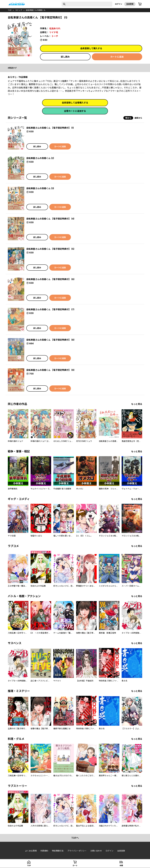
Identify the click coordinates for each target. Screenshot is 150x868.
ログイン (119, 4)
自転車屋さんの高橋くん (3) (40, 188)
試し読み (65, 57)
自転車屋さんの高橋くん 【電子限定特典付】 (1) (50, 128)
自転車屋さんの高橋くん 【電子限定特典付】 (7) (50, 309)
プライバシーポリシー (77, 851)
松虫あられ (55, 28)
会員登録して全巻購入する (75, 103)
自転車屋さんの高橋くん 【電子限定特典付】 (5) (50, 249)
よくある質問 (31, 851)
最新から (138, 118)
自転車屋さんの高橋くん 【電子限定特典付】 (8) (50, 340)
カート (75, 865)
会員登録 (130, 4)
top (10, 10)
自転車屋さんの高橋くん (36, 10)
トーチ (55, 36)
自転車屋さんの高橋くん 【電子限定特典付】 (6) (50, 279)
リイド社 (54, 32)
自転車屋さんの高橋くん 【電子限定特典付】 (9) (50, 370)
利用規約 (44, 851)
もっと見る (137, 404)
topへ (75, 838)
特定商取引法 (58, 851)
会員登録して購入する (91, 48)
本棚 (121, 865)
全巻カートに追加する (75, 111)
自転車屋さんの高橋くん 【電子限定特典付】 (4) (50, 219)
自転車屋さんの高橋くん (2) (40, 158)
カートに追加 (117, 57)
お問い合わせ (96, 851)
